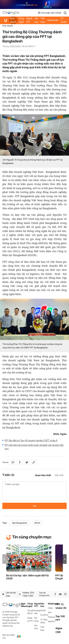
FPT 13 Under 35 (64, 20)
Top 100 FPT (60, 618)
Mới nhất (59, 475)
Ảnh (50, 612)
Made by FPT (30, 619)
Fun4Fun (44, 615)
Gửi (35, 506)
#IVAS (37, 523)
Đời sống (36, 619)
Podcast (52, 617)
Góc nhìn (36, 627)
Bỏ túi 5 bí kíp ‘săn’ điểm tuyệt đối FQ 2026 (27, 577)
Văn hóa (36, 20)
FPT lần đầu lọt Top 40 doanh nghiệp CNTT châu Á (31, 441)
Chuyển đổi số (31, 612)
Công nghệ (21, 20)
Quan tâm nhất (43, 475)
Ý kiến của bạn (34, 491)
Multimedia (53, 20)
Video (50, 608)
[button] (65, 559)
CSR (58, 632)
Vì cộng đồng (44, 621)
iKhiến (43, 610)
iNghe (59, 628)
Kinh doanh (13, 20)
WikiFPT (52, 622)
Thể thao (43, 20)
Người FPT (29, 20)
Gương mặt (37, 612)
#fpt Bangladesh (20, 523)
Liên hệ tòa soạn (9, 594)
